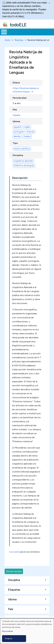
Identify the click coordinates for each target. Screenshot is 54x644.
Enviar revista (14, 571)
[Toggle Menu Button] (4, 32)
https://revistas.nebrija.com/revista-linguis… (26, 90)
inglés (27, 127)
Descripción (20, 178)
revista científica (22, 149)
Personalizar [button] (8, 631)
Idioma (16, 121)
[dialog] (27, 631)
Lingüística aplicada (23, 161)
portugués (19, 132)
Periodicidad (20, 98)
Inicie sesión (14, 552)
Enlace (16, 83)
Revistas (19, 40)
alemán (17, 136)
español (17, 127)
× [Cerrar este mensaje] (49, 3)
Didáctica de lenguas (24, 166)
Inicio (7, 40)
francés (31, 132)
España (16, 115)
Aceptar (9, 639)
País (15, 110)
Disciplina (18, 155)
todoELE (18, 25)
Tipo (15, 143)
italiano (27, 136)
